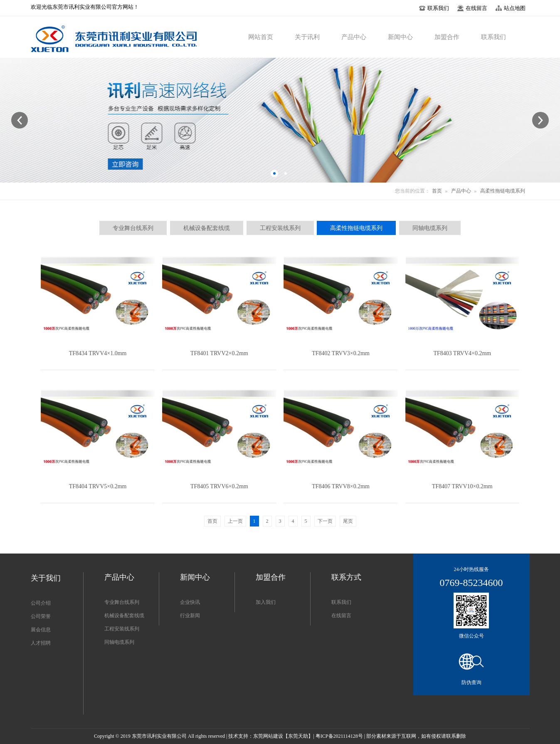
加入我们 (266, 602)
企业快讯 (190, 602)
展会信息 (41, 630)
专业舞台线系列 (122, 602)
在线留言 (341, 615)
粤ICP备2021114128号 (339, 736)
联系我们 (341, 602)
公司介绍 (41, 603)
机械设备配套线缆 (124, 615)
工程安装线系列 (122, 629)
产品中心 (461, 191)
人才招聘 (41, 643)
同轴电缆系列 (119, 642)
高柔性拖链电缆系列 (503, 191)
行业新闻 (190, 615)
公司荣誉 (41, 616)
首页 (437, 191)
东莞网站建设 (268, 736)
